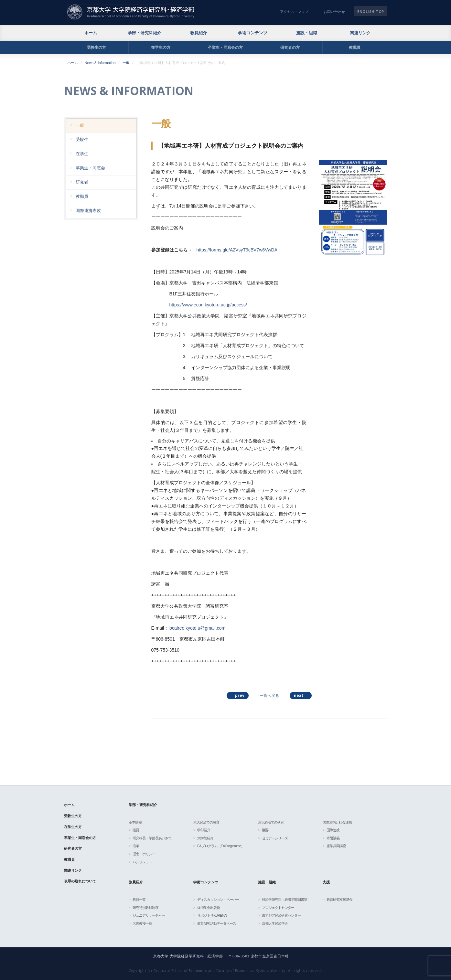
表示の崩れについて (80, 881)
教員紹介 (199, 33)
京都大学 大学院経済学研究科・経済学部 (131, 12)
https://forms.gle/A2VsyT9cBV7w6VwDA (237, 250)
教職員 (355, 48)
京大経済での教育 (206, 822)
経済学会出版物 (209, 908)
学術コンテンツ (253, 33)
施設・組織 (307, 33)
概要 (136, 830)
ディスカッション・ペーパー (218, 900)
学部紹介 (204, 830)
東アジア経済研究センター (281, 915)
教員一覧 (139, 900)
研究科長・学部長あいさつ (152, 838)
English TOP (371, 11)
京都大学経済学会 (275, 923)
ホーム (91, 33)
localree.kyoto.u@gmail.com (197, 628)
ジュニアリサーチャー (149, 915)
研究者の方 (290, 48)
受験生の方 (96, 48)
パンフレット (142, 862)
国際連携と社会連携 (337, 822)
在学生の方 (161, 48)
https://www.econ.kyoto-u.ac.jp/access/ (208, 305)
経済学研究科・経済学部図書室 (285, 900)
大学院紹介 (205, 838)
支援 (326, 882)
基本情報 (135, 822)
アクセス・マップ (294, 12)
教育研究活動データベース (217, 923)
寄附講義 (333, 838)
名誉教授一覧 (142, 923)
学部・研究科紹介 (145, 33)
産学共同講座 (336, 846)
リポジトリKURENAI (212, 915)
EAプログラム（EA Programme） (221, 846)
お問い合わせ (334, 12)
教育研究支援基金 (339, 900)
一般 (126, 63)
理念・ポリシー (144, 854)
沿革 (136, 846)
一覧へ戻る (269, 696)
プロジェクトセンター (278, 908)
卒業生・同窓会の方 (225, 48)
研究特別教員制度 (145, 908)
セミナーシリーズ (275, 838)
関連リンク (360, 33)
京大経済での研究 (271, 822)
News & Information (100, 63)
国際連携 (333, 830)
